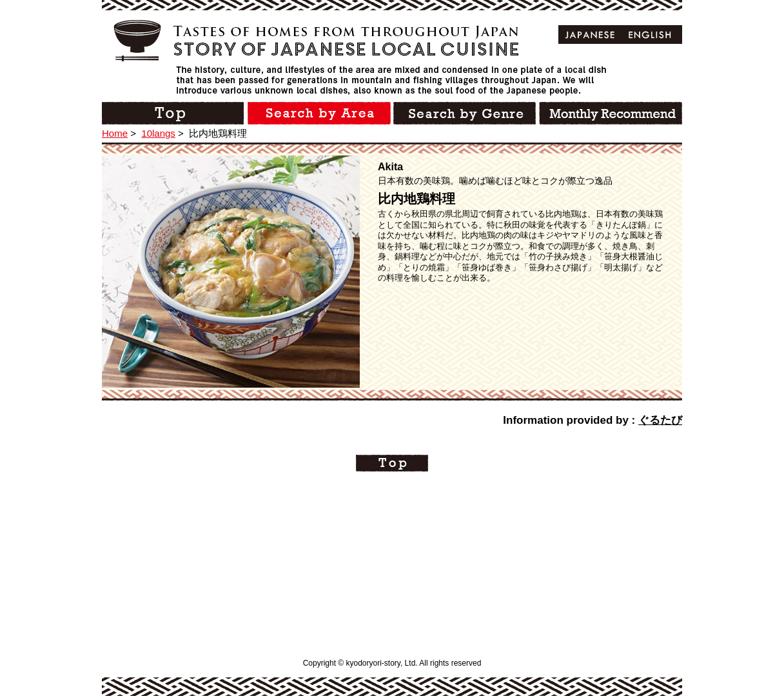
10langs (158, 133)
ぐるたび (660, 420)
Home (115, 133)
